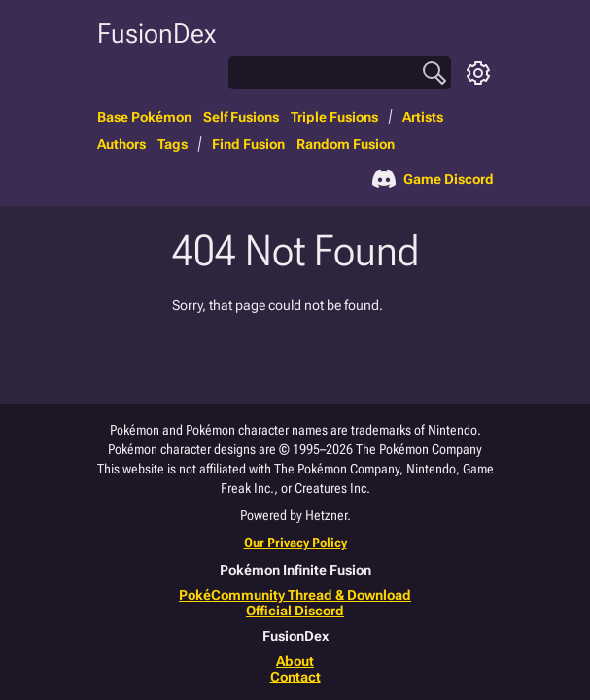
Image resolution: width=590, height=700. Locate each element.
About (295, 661)
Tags (173, 144)
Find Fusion (248, 144)
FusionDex (156, 34)
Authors (121, 144)
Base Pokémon (144, 117)
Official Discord (295, 611)
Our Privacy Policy (295, 542)
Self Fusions (241, 117)
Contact (295, 677)
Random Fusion (346, 144)
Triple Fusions (334, 117)
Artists (423, 117)
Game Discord (433, 179)
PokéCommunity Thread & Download (295, 595)
